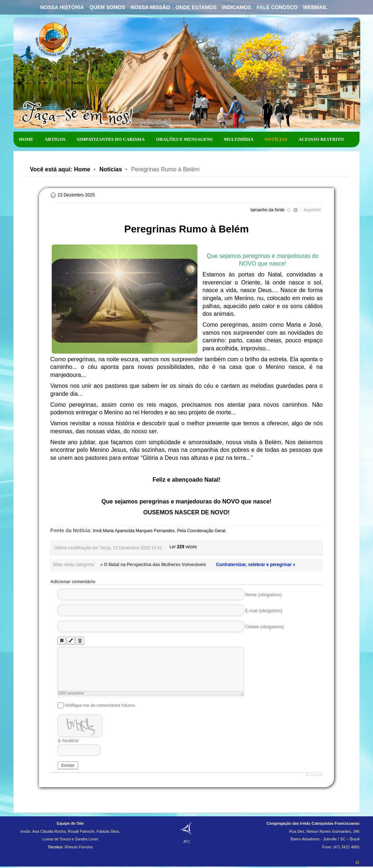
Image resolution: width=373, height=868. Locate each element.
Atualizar (70, 741)
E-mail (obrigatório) (264, 611)
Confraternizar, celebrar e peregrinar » (256, 565)
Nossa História (62, 7)
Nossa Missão (150, 7)
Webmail (315, 7)
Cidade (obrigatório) (264, 627)
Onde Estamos (196, 7)
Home (82, 169)
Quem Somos (107, 7)
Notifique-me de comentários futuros (100, 705)
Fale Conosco (277, 7)
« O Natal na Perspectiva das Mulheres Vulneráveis (154, 565)
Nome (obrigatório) (263, 595)
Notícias (111, 169)
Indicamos (236, 7)
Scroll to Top (357, 863)
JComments (314, 775)
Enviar (68, 765)
